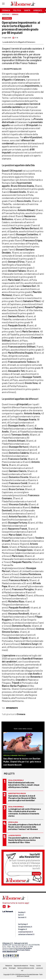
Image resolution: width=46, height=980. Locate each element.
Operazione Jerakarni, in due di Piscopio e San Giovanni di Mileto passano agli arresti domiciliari (22, 798)
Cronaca (15, 14)
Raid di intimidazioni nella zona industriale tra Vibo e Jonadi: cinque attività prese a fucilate (24, 785)
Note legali (12, 968)
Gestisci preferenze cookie (26, 968)
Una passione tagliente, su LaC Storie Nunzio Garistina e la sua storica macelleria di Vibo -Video (24, 840)
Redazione (9, 966)
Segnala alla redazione (21, 966)
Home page (6, 14)
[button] (41, 16)
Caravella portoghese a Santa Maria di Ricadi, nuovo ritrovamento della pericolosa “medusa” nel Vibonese (24, 827)
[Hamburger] (3, 4)
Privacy (32, 966)
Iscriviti (37, 874)
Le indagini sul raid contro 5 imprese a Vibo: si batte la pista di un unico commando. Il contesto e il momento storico (24, 812)
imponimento (12, 708)
